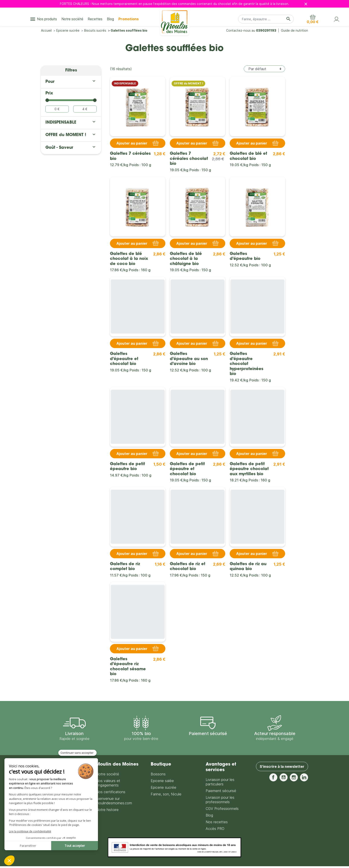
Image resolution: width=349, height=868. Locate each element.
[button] (313, 19)
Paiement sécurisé (221, 791)
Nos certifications (111, 792)
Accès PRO (215, 829)
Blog (209, 815)
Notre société (108, 774)
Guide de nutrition (294, 30)
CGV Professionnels (222, 809)
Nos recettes (217, 822)
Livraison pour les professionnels (220, 800)
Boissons (158, 774)
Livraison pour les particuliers (220, 782)
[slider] (47, 100)
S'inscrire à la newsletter (282, 766)
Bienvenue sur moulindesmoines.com (114, 801)
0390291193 (266, 30)
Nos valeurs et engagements (108, 783)
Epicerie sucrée (163, 787)
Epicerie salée (162, 781)
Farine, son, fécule (166, 794)
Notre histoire (107, 810)
